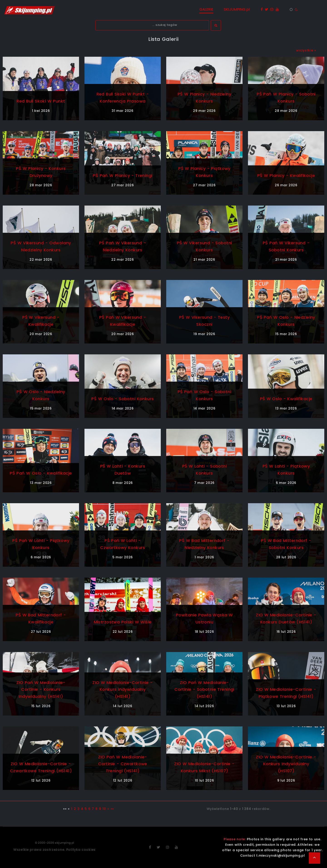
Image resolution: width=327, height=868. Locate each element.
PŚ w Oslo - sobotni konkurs (123, 399)
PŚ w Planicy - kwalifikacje (286, 175)
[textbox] (152, 25)
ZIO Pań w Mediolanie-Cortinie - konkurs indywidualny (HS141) (41, 690)
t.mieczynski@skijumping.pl (280, 856)
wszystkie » (306, 50)
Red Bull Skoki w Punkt (41, 101)
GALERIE (206, 9)
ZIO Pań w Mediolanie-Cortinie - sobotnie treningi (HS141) (204, 690)
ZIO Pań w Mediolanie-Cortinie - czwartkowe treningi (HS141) (123, 764)
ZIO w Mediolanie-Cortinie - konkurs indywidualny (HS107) (286, 764)
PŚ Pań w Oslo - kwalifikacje (41, 473)
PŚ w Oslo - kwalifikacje (286, 399)
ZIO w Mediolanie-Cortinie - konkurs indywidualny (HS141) (123, 690)
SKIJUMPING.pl (237, 9)
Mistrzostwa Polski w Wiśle (123, 622)
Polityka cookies (81, 850)
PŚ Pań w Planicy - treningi (123, 175)
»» (112, 809)
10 (104, 809)
